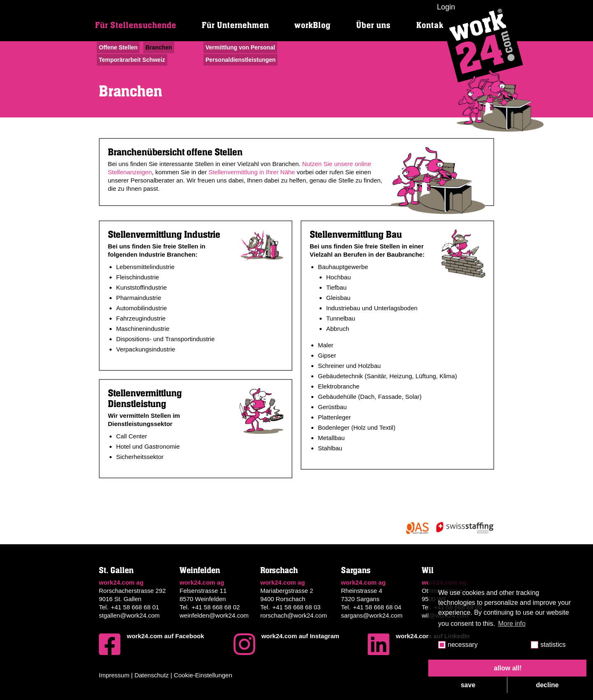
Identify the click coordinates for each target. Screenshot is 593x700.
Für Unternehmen (235, 25)
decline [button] (547, 685)
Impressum (114, 675)
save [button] (468, 685)
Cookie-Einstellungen (203, 675)
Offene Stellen (118, 47)
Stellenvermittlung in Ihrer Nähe (252, 172)
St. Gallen (116, 570)
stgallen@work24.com (129, 615)
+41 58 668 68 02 (216, 607)
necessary (463, 645)
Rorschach (279, 570)
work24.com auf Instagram (286, 644)
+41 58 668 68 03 (296, 607)
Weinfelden (200, 570)
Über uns (374, 25)
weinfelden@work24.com (214, 615)
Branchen (159, 47)
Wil (428, 570)
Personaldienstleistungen (240, 60)
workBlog (313, 25)
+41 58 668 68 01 (135, 607)
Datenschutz (151, 675)
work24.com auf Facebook (152, 644)
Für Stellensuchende (136, 25)
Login (446, 7)
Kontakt (431, 25)
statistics (553, 645)
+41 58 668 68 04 (377, 607)
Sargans (356, 570)
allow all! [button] (508, 668)
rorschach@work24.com (294, 615)
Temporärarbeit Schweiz (132, 60)
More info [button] (512, 624)
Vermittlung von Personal (240, 47)
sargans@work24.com (372, 615)
